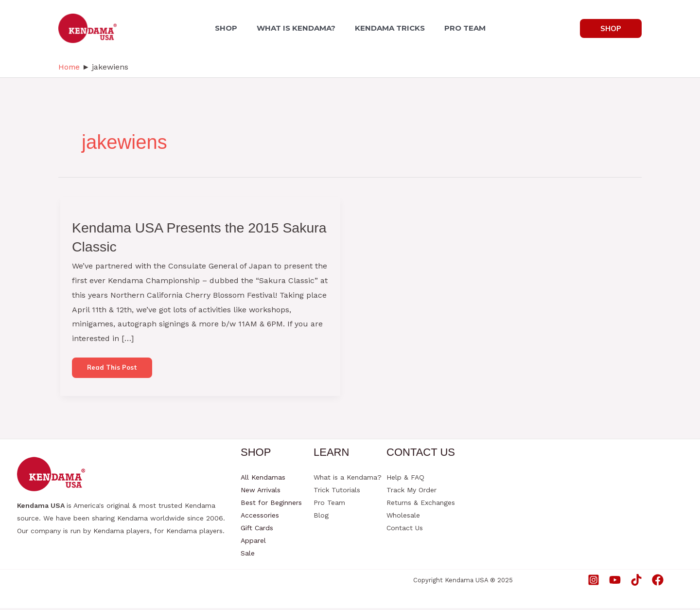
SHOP (232, 28)
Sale (248, 555)
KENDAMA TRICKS (388, 28)
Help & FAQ (405, 479)
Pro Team (329, 504)
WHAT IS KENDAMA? (298, 28)
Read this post (115, 372)
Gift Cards (257, 530)
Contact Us (405, 530)
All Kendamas (263, 479)
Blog (321, 517)
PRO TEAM (459, 28)
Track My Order (411, 492)
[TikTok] (636, 582)
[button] (611, 28)
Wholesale (403, 517)
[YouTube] (615, 582)
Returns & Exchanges (421, 504)
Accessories (260, 517)
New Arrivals (261, 492)
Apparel (253, 542)
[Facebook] (658, 582)
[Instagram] (594, 582)
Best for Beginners (271, 504)
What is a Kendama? (348, 479)
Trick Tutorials (337, 492)
